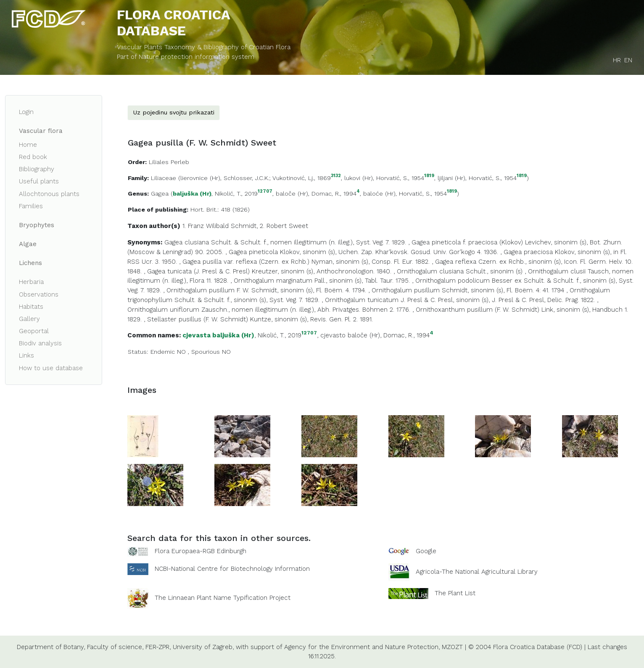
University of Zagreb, (203, 647)
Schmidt (244, 226)
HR (617, 60)
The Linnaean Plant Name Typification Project (223, 598)
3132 (336, 176)
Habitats (31, 307)
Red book (33, 157)
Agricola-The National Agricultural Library (477, 572)
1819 (429, 176)
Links (26, 355)
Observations (39, 294)
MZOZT (452, 647)
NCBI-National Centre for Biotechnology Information (232, 568)
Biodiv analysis (40, 343)
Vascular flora (41, 131)
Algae (28, 244)
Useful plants (39, 181)
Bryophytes (37, 225)
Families (31, 206)
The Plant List (455, 593)
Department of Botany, (51, 647)
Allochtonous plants (49, 194)
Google (426, 551)
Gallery (29, 319)
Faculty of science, (115, 647)
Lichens (30, 263)
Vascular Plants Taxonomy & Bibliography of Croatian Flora (204, 47)
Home (28, 145)
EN (628, 60)
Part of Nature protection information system (186, 57)
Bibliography (37, 169)
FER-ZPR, (158, 647)
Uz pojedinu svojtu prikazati (174, 112)
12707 (265, 192)
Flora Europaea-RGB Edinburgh (201, 551)
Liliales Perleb (169, 162)
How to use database (51, 368)
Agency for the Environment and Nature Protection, (362, 647)
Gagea (160, 194)
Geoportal (34, 331)
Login (26, 112)
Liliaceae (164, 178)
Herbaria (31, 282)
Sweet (298, 226)
